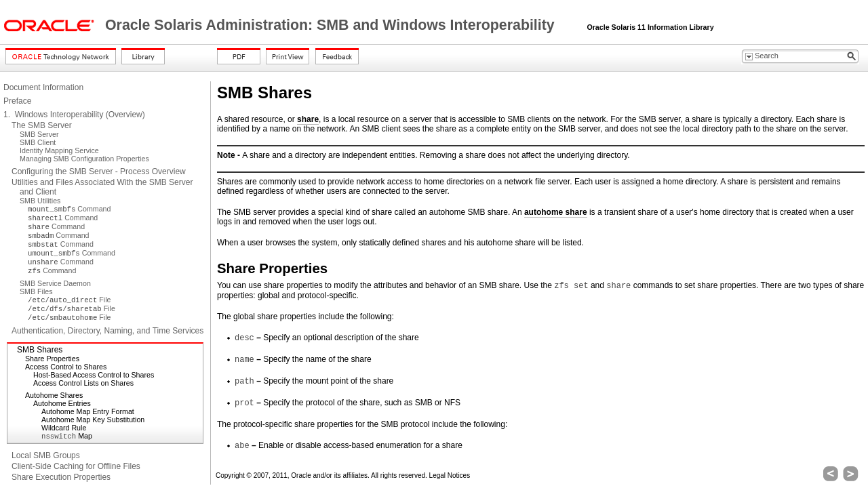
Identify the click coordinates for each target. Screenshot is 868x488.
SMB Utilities (40, 201)
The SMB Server (42, 125)
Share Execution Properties (61, 477)
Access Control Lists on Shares (83, 383)
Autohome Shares (54, 395)
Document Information (43, 87)
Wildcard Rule (64, 428)
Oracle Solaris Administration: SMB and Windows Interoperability (332, 25)
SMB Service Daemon (55, 283)
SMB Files (36, 291)
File (69, 300)
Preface (17, 101)
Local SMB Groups (46, 455)
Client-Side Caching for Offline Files (76, 466)
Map (67, 436)
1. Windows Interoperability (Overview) (74, 115)
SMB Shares (40, 350)
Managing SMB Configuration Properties (84, 159)
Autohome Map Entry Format (88, 411)
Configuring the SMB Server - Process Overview (99, 171)
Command (69, 209)
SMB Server (39, 134)
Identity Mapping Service (59, 150)
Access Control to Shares (66, 367)
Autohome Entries (62, 403)
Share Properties (52, 359)
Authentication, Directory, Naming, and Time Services (107, 331)
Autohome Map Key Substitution (93, 420)
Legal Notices (450, 475)
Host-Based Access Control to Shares (94, 375)
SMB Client (38, 142)
